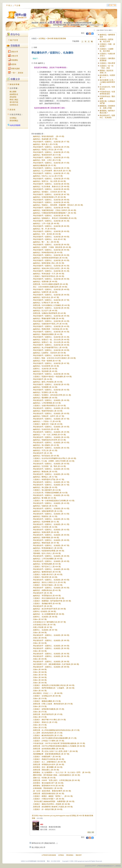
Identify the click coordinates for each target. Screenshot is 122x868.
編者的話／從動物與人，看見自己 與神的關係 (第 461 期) (55, 218)
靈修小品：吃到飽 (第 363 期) (44, 778)
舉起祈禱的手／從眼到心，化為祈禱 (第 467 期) (51, 194)
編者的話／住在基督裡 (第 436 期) (46, 366)
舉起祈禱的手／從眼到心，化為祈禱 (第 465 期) (51, 202)
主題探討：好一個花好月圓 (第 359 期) (48, 809)
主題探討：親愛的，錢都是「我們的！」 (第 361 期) (53, 796)
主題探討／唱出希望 (107, 63)
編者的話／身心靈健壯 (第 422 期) (46, 445)
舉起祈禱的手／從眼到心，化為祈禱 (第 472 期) (51, 168)
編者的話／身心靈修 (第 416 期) (45, 487)
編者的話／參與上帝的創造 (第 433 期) (48, 382)
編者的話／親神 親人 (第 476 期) (45, 144)
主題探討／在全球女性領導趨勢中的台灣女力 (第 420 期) (55, 458)
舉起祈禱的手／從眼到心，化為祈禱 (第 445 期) (51, 316)
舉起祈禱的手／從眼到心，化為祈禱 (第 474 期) (51, 157)
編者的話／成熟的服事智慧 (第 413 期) (48, 511)
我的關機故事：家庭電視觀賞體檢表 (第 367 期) (51, 754)
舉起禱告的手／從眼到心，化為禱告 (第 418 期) (51, 474)
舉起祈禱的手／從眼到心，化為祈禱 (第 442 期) (51, 332)
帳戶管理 (14, 40)
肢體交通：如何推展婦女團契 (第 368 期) (49, 749)
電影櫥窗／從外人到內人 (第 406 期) (47, 553)
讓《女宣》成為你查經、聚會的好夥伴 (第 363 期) (52, 791)
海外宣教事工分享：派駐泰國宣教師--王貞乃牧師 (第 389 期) (56, 664)
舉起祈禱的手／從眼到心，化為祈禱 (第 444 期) (51, 321)
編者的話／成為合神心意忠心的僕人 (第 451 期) (51, 268)
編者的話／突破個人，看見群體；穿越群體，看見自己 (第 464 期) (58, 205)
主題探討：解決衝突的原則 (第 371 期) (48, 735)
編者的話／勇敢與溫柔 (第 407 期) (46, 543)
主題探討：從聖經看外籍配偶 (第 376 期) (49, 709)
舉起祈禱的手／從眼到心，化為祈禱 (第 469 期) (51, 184)
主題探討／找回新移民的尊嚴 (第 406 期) (49, 551)
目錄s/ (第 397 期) (40, 619)
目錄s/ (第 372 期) (40, 728)
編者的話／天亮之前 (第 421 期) (45, 450)
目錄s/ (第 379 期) (40, 699)
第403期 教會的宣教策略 (57, 38)
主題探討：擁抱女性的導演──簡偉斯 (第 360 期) (52, 804)
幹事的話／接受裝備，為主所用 (106, 40)
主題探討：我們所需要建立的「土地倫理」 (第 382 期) (54, 688)
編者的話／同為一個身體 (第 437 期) (47, 361)
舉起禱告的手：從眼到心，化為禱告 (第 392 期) (51, 654)
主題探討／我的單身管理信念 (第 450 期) (49, 276)
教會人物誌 (14, 100)
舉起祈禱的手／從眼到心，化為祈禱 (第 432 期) (51, 390)
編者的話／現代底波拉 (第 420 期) (46, 456)
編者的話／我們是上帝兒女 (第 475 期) (48, 150)
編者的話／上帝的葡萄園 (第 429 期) (47, 403)
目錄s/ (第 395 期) (40, 638)
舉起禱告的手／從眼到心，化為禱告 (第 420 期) (51, 464)
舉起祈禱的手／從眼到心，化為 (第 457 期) (49, 239)
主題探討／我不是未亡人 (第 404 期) (47, 567)
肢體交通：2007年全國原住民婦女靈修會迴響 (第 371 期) (55, 738)
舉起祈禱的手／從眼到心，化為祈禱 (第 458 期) (51, 237)
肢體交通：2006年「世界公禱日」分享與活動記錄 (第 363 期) (57, 780)
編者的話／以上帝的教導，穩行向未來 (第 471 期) (52, 171)
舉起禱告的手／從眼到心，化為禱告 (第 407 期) (51, 545)
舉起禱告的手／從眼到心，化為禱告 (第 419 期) (51, 469)
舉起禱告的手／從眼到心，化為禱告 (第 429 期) (51, 408)
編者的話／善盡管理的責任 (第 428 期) (48, 411)
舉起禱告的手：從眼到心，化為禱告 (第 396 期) (51, 635)
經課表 (12, 64)
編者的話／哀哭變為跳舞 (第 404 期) (47, 564)
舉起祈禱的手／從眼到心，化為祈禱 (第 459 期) (51, 231)
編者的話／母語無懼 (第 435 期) (45, 371)
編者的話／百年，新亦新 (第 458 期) (47, 234)
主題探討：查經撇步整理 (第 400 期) (47, 603)
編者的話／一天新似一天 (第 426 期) (47, 421)
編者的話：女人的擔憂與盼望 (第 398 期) (49, 614)
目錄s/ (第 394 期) (40, 643)
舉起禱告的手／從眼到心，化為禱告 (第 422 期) (51, 448)
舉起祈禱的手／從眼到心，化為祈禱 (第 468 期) (51, 189)
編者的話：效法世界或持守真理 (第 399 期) (49, 609)
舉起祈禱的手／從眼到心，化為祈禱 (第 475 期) (51, 152)
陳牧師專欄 (15, 84)
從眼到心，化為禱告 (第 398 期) (45, 617)
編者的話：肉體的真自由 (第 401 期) (47, 590)
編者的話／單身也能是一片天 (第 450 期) (49, 274)
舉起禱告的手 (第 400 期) (43, 606)
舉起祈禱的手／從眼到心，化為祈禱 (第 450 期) (51, 279)
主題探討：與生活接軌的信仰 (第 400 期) (49, 598)
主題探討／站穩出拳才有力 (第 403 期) (48, 574)
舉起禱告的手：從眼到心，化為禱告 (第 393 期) (51, 648)
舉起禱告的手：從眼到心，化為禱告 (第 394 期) (51, 646)
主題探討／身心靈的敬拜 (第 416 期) (47, 490)
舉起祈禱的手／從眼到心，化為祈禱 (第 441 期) (51, 337)
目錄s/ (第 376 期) (40, 706)
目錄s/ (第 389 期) (40, 669)
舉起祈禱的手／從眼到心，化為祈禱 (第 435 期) (51, 374)
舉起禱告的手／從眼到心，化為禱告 (107, 116)
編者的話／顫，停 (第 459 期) (44, 229)
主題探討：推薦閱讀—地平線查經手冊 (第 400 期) (52, 601)
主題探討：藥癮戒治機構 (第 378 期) (47, 701)
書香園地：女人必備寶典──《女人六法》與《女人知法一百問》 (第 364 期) (62, 772)
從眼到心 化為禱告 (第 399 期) (45, 611)
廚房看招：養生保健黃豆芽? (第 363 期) (48, 783)
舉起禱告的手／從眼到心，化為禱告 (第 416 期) (51, 495)
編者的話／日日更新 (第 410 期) (45, 527)
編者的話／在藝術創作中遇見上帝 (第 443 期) (50, 324)
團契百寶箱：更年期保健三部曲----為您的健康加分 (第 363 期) (57, 775)
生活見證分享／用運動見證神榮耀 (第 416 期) (50, 493)
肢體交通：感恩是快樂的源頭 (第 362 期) (49, 794)
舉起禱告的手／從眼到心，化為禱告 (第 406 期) (51, 556)
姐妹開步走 (14, 94)
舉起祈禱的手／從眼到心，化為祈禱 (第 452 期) (51, 266)
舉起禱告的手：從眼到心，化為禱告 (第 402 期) (51, 588)
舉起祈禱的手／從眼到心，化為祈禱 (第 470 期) (51, 179)
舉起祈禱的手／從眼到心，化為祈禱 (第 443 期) (51, 326)
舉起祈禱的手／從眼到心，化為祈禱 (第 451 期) (51, 271)
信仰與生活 (14, 105)
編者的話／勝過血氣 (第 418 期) (45, 472)
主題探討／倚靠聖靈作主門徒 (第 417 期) (49, 479)
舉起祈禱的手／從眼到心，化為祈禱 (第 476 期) (51, 147)
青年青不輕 (14, 102)
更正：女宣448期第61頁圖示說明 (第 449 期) (50, 287)
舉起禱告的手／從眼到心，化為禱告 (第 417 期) (51, 482)
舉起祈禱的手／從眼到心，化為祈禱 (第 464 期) (51, 208)
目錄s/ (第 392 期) (40, 651)
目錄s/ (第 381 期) (40, 691)
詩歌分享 (13, 56)
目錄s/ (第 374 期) (40, 717)
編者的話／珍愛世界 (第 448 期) (45, 292)
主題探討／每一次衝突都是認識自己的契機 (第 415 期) (54, 501)
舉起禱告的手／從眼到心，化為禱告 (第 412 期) (51, 519)
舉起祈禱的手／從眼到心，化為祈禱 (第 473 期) (51, 163)
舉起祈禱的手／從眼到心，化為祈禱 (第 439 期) (51, 350)
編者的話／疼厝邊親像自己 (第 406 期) (48, 548)
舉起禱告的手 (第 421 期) (43, 453)
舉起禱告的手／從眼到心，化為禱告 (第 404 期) (51, 569)
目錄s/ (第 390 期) (40, 659)
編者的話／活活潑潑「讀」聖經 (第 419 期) (49, 466)
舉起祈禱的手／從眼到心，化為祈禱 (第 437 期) (51, 363)
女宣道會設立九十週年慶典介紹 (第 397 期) (49, 622)
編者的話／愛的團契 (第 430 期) (45, 398)
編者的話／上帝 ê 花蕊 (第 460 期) (46, 223)
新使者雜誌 (14, 121)
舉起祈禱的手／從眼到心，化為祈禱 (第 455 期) (51, 250)
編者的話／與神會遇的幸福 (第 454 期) (48, 252)
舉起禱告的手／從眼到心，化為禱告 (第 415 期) (51, 503)
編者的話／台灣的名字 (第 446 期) (46, 303)
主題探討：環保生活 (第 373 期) (45, 722)
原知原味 (13, 97)
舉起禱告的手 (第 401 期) (43, 593)
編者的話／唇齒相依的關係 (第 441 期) (48, 334)
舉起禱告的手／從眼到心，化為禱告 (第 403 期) (51, 580)
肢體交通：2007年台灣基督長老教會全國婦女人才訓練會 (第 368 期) (59, 746)
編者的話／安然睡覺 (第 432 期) (45, 387)
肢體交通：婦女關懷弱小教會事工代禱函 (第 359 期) (53, 807)
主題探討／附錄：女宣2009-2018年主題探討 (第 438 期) (54, 358)
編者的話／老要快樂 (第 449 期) (45, 282)
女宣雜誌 (13, 118)
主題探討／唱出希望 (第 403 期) (45, 577)
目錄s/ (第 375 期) (40, 712)
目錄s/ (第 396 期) (40, 633)
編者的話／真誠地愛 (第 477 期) (45, 139)
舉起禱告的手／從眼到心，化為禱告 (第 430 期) (51, 400)
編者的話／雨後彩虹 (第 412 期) (45, 516)
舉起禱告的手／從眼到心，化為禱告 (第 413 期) (51, 514)
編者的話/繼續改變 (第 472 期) (45, 165)
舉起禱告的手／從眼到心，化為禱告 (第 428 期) (51, 413)
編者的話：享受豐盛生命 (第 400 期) (47, 596)
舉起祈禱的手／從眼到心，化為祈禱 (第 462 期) (51, 216)
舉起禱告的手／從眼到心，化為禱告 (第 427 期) (51, 419)
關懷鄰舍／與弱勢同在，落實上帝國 (107, 107)
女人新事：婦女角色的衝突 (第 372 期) (48, 733)
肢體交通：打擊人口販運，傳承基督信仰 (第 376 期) (53, 704)
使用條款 (61, 855)
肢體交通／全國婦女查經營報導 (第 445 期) (49, 313)
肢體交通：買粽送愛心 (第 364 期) (46, 770)
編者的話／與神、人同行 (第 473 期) (47, 160)
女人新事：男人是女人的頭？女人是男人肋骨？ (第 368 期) (55, 751)
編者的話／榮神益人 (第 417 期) (45, 477)
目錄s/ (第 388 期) (40, 672)
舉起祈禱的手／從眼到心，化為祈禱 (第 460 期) (51, 226)
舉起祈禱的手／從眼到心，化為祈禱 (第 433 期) (51, 384)
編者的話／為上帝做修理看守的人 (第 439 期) (50, 348)
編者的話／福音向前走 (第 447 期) (46, 297)
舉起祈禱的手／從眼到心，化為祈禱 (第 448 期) (51, 295)
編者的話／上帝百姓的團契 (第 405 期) (48, 559)
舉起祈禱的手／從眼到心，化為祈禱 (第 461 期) (51, 221)
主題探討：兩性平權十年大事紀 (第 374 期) (49, 720)
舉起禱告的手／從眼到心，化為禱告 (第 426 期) (51, 427)
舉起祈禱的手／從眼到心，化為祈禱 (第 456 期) (51, 245)
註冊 (19, 5)
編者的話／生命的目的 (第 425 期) (46, 429)
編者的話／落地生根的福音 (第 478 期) (49, 136)
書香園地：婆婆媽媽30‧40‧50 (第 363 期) (49, 786)
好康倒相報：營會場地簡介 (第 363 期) (48, 788)
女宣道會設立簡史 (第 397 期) (44, 625)
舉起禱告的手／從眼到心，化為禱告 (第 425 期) (51, 432)
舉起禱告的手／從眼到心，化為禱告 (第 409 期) (51, 535)
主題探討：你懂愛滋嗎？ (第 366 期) (47, 757)
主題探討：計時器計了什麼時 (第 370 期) (49, 741)
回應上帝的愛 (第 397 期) (43, 627)
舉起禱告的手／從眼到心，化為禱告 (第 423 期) (51, 443)
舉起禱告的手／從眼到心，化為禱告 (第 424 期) (51, 437)
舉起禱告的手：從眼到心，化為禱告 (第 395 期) (51, 640)
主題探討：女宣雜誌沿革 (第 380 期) (47, 696)
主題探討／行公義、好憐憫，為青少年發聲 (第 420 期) (54, 461)
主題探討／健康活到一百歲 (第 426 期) (48, 424)
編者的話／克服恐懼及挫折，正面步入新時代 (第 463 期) (55, 210)
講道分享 (13, 52)
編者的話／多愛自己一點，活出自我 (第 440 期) (51, 340)
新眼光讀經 (14, 69)
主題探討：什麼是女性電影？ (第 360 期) (49, 799)
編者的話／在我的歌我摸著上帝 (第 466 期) (49, 197)
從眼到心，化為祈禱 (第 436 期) (45, 369)
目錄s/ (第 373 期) (40, 725)
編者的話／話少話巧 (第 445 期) (45, 311)
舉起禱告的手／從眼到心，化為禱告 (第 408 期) (51, 540)
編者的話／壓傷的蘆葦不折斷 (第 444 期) (49, 318)
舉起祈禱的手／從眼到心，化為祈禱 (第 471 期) (51, 173)
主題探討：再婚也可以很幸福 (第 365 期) (49, 759)
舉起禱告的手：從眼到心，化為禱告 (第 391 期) (51, 656)
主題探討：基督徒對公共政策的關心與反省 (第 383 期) (54, 685)
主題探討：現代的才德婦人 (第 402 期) (48, 585)
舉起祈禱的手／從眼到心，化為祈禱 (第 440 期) (51, 345)
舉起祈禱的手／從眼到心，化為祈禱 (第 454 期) (51, 255)
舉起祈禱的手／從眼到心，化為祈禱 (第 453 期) (51, 260)
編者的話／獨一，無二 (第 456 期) (46, 242)
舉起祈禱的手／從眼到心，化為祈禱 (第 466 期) (51, 200)
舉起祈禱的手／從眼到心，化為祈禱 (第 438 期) (51, 355)
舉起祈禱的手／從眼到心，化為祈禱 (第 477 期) (51, 142)
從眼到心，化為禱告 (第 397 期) (45, 630)
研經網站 (13, 60)
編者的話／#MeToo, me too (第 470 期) (48, 176)
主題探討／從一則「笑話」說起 (106, 67)
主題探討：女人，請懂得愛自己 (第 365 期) (49, 762)
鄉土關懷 (13, 92)
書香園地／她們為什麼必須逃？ (107, 112)
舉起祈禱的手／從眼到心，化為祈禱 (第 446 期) (51, 308)
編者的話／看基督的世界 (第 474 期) (47, 155)
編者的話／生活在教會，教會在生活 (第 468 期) (51, 187)
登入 (10, 5)
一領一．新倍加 (16, 73)
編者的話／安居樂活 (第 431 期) (45, 392)
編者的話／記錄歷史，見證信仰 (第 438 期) (49, 353)
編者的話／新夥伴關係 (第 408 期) (46, 538)
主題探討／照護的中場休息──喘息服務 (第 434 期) (52, 377)
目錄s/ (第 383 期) (40, 683)
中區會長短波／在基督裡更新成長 (107, 93)
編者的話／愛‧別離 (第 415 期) (45, 498)
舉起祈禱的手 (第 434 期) (43, 379)
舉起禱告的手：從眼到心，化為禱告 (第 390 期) (51, 662)
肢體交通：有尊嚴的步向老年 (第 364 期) (49, 764)
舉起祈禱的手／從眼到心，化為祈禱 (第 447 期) (51, 300)
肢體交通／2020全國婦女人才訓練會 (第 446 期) (51, 305)
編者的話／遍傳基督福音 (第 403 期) (47, 572)
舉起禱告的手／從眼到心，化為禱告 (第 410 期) (51, 530)
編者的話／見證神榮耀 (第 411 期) (46, 522)
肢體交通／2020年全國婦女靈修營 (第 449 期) (51, 284)
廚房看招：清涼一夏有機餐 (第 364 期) (48, 767)
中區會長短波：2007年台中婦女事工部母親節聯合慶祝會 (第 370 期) (59, 743)
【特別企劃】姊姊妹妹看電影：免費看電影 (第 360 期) (54, 801)
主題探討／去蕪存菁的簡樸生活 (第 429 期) (49, 406)
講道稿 (13, 110)
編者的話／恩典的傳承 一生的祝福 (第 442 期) (51, 329)
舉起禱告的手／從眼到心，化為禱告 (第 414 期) (51, 508)
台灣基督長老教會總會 (49, 855)
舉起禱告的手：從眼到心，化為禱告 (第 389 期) (51, 667)
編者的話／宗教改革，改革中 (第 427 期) (49, 416)
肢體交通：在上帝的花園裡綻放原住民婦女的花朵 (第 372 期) (56, 730)
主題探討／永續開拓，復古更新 (106, 50)
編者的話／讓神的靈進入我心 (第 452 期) (49, 263)
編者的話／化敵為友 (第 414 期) (45, 506)
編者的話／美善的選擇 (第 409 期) (46, 532)
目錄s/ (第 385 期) (40, 680)
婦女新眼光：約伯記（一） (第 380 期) (48, 693)
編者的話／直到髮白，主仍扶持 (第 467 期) (49, 192)
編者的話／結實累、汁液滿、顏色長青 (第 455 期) (52, 247)
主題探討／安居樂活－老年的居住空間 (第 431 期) (52, 395)
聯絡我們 (79, 855)
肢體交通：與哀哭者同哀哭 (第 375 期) (48, 714)
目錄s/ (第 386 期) (40, 677)
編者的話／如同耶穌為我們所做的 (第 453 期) (50, 258)
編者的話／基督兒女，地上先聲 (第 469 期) (49, 181)
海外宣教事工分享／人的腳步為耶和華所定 (107, 82)
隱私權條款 (70, 855)
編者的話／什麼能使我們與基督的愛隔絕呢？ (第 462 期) (55, 213)
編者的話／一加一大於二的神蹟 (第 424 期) (49, 435)
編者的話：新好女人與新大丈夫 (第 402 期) (49, 582)
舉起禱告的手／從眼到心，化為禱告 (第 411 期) (51, 524)
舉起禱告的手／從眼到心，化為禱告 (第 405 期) (51, 561)
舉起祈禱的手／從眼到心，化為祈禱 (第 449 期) (51, 289)
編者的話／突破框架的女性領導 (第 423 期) (49, 440)
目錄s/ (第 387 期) (40, 675)
